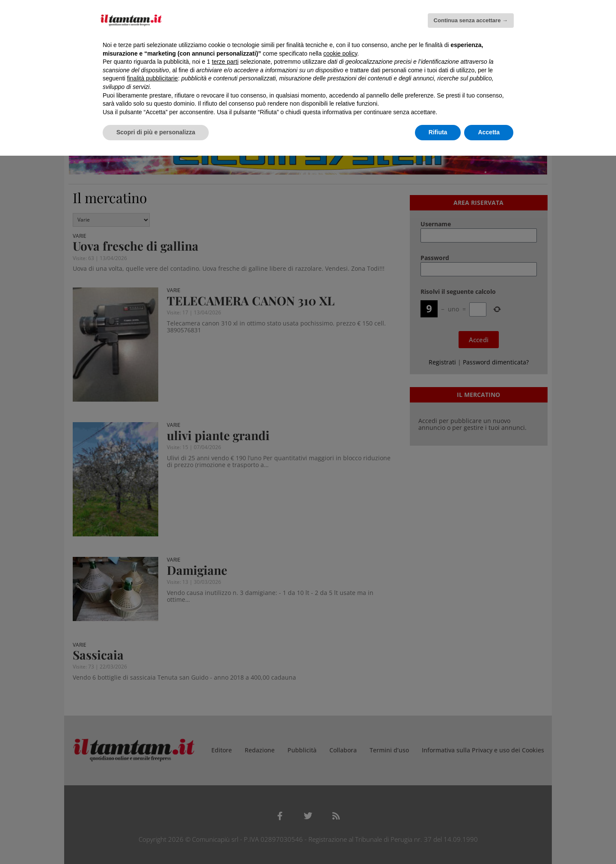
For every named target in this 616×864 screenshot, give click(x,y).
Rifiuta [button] (438, 132)
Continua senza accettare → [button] (471, 20)
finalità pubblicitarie (153, 78)
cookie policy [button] (340, 53)
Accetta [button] (489, 132)
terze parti (225, 62)
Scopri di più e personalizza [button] (156, 132)
